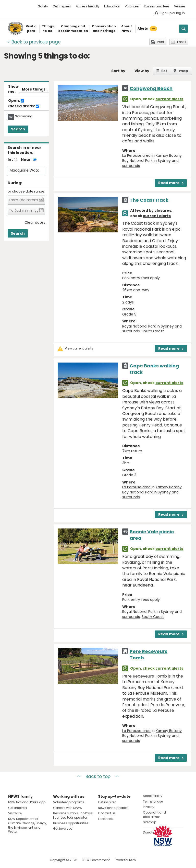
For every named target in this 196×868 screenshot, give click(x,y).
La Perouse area (136, 155)
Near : (27, 160)
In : (10, 160)
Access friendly (88, 6)
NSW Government (96, 860)
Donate (149, 832)
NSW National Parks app (27, 802)
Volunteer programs (69, 802)
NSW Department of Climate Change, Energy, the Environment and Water (27, 825)
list (164, 71)
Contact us (107, 813)
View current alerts (79, 348)
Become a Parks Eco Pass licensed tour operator (73, 815)
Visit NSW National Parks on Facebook (13, 860)
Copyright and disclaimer (154, 815)
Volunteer (132, 6)
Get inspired (62, 6)
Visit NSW (15, 813)
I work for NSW (126, 860)
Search (18, 129)
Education (112, 6)
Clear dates (35, 223)
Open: (16, 101)
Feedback (106, 819)
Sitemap (150, 822)
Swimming (24, 116)
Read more (171, 183)
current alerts (169, 99)
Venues (180, 6)
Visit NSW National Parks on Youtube (35, 860)
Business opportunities (71, 823)
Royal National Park (139, 326)
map (184, 71)
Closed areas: (24, 106)
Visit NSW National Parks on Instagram (24, 860)
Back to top (98, 776)
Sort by (118, 71)
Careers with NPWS (68, 808)
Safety (43, 6)
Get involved (63, 828)
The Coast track (149, 200)
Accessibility (153, 796)
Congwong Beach (151, 88)
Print (161, 42)
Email (182, 42)
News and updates (113, 808)
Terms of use (153, 801)
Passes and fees (157, 6)
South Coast (153, 331)
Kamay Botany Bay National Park (152, 158)
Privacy (149, 807)
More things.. (35, 89)
